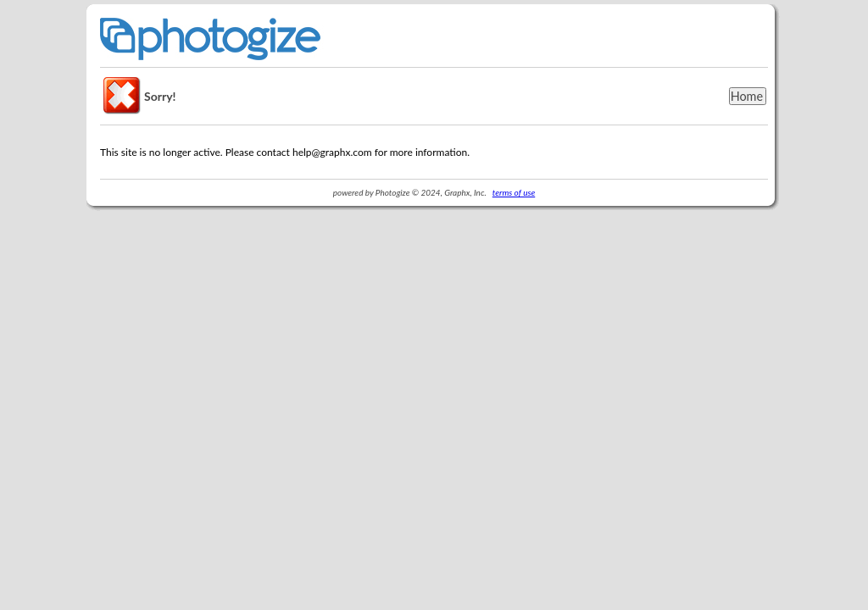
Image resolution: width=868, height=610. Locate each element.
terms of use (514, 192)
